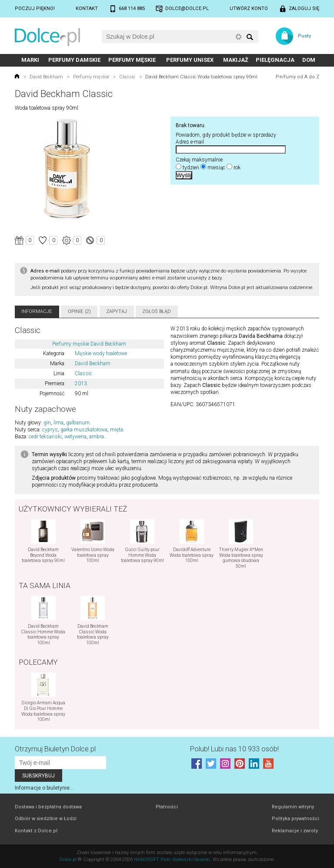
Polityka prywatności (296, 819)
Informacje (37, 311)
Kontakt (87, 8)
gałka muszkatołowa (84, 430)
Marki (30, 60)
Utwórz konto (249, 8)
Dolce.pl (68, 860)
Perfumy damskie (74, 60)
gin (47, 423)
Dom (309, 60)
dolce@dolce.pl (187, 8)
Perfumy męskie (132, 60)
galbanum (78, 423)
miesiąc (216, 168)
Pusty (304, 36)
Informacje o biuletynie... (44, 788)
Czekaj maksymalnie (199, 160)
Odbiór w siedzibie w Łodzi (46, 819)
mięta (117, 430)
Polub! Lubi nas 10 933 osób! (234, 749)
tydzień (191, 168)
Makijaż (236, 60)
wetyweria (75, 437)
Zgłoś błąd (157, 311)
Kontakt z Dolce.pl (36, 831)
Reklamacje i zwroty (295, 831)
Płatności (167, 807)
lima (58, 423)
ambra (97, 437)
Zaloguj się (304, 8)
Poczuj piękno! (35, 8)
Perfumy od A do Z (297, 77)
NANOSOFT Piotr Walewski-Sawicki (172, 860)
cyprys (50, 430)
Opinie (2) (79, 311)
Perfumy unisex (190, 60)
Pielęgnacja (275, 60)
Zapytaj (117, 311)
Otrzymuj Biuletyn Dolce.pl (55, 749)
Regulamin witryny (293, 807)
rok (237, 168)
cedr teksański (45, 437)
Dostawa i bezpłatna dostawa (48, 807)
